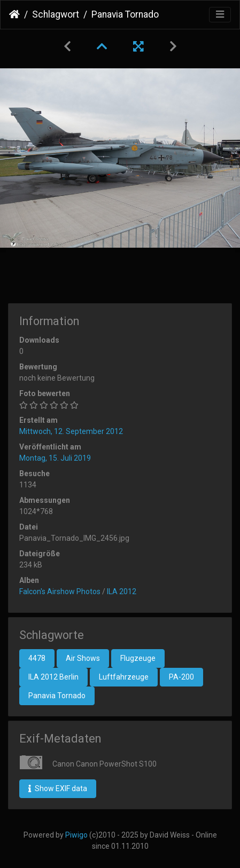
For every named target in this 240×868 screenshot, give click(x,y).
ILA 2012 (122, 591)
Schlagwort (56, 14)
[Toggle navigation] (220, 15)
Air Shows (83, 658)
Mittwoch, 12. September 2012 (71, 431)
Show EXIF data (58, 788)
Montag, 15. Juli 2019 (55, 458)
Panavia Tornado (57, 696)
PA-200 (181, 677)
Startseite (14, 14)
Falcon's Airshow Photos (60, 591)
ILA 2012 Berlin (53, 677)
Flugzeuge (138, 658)
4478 (37, 658)
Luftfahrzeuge (124, 677)
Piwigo (76, 835)
